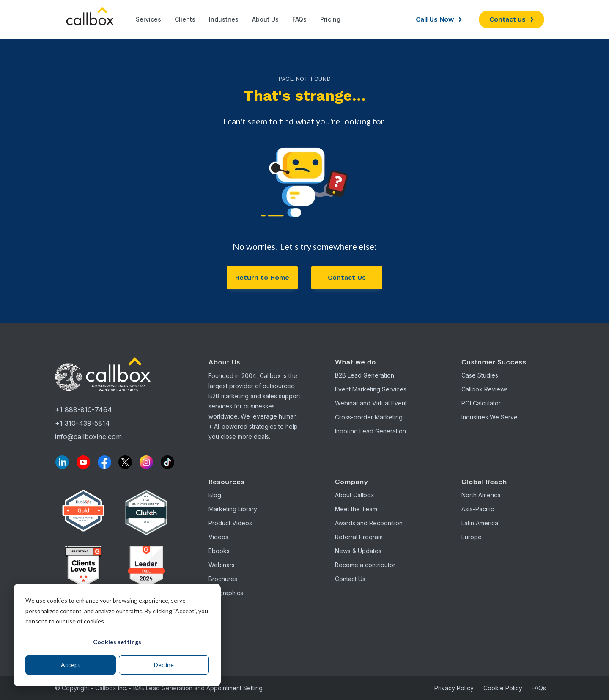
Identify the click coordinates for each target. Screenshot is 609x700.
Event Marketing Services (371, 389)
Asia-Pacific (478, 509)
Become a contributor (365, 565)
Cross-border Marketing (369, 417)
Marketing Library (233, 509)
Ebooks (219, 551)
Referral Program (359, 537)
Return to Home (262, 277)
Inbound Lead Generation (370, 431)
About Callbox (355, 495)
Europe (472, 537)
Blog (215, 495)
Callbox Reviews (485, 389)
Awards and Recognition (369, 523)
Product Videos (230, 523)
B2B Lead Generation (365, 375)
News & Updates (358, 551)
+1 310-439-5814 (82, 423)
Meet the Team (356, 509)
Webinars (222, 565)
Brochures (223, 579)
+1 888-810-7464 (84, 410)
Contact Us (347, 277)
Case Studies (480, 375)
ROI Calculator (481, 403)
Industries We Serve (490, 417)
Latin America (480, 523)
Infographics (226, 593)
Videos (218, 537)
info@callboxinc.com (88, 437)
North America (481, 495)
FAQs (539, 688)
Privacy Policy (454, 688)
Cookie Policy (503, 688)
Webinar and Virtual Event (371, 403)
